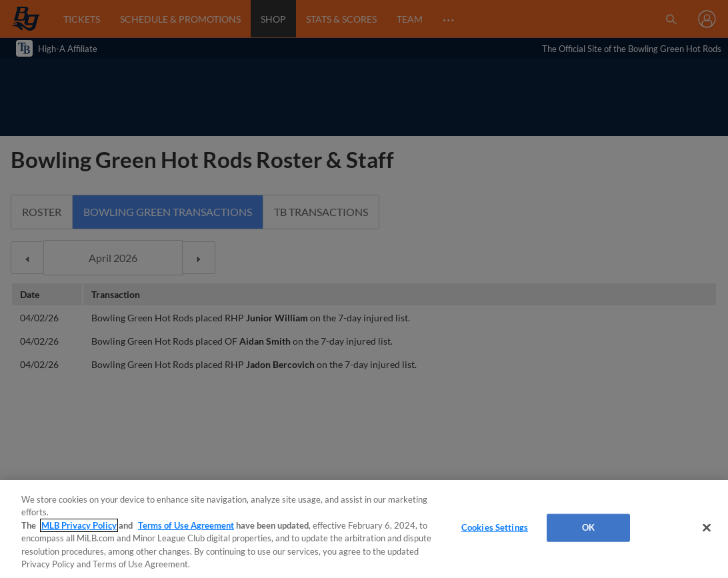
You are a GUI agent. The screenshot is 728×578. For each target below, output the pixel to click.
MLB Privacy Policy (79, 525)
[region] (364, 529)
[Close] (707, 528)
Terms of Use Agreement (186, 525)
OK (588, 527)
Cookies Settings (495, 527)
